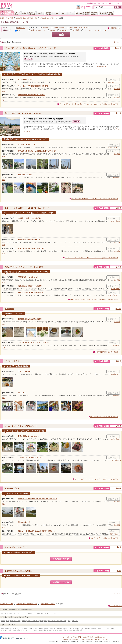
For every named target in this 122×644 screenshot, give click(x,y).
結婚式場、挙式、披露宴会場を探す (27, 18)
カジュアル (22, 393)
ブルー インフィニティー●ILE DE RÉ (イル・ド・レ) (27, 208)
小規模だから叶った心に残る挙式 (30, 218)
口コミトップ (54, 613)
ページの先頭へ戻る (116, 606)
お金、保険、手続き (71, 630)
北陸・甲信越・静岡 (33, 621)
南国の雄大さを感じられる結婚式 (30, 286)
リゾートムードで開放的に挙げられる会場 (33, 86)
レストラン (64, 30)
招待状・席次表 (43, 630)
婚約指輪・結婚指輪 (90, 629)
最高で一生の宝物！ (25, 175)
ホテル (52, 30)
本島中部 (45, 27)
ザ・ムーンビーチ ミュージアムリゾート (21, 426)
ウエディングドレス (103, 629)
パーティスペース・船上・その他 (96, 30)
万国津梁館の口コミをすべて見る (107, 352)
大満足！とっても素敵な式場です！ (31, 457)
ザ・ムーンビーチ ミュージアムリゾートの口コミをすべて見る (96, 479)
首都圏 (24, 621)
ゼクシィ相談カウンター (71, 629)
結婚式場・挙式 (5, 629)
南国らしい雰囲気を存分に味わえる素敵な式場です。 (37, 531)
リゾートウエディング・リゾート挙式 (33, 629)
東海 (42, 621)
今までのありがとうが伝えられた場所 (31, 248)
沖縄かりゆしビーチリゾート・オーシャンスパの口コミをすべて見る (94, 299)
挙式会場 (76, 30)
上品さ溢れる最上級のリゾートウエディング (34, 342)
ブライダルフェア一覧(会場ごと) (26, 613)
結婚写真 (15, 630)
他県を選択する (115, 28)
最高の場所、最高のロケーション (30, 240)
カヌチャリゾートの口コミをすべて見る (104, 538)
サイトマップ (106, 639)
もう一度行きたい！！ (26, 79)
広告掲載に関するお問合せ (71, 639)
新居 (80, 630)
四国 (69, 621)
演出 (51, 630)
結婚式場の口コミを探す (48, 18)
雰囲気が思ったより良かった (28, 277)
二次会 (81, 629)
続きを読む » (102, 66)
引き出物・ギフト (24, 630)
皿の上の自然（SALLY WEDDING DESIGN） (23, 113)
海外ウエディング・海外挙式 (54, 629)
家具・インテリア (59, 630)
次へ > (119, 42)
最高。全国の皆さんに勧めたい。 (30, 436)
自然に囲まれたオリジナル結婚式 (30, 319)
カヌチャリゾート (12, 488)
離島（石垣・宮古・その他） (80, 27)
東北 (7, 621)
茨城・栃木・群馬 (15, 621)
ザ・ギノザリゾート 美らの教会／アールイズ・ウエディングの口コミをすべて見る (89, 104)
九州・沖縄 (75, 621)
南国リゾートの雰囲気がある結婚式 (31, 292)
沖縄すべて (21, 28)
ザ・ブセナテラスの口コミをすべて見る (104, 417)
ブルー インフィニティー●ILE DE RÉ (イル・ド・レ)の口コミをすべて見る (92, 258)
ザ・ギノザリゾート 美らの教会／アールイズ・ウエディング (30, 48)
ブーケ (113, 629)
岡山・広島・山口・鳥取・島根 (57, 621)
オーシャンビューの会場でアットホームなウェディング (38, 499)
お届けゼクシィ (16, 629)
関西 (46, 621)
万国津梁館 (9, 309)
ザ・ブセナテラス (12, 361)
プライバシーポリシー (87, 639)
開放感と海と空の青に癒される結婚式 (31, 95)
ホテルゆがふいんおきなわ (16, 547)
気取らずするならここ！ (27, 145)
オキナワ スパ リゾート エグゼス (18, 571)
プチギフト (34, 630)
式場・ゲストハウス (38, 30)
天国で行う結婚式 (24, 371)
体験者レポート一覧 (43, 613)
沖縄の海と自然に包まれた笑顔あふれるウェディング (37, 151)
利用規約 (98, 639)
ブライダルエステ (6, 630)
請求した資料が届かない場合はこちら (94, 637)
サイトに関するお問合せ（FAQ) (72, 637)
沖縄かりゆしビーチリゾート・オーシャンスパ (24, 267)
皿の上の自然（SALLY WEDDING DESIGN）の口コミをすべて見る (95, 199)
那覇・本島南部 (59, 27)
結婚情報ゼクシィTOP (7, 18)
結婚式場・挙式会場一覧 (8, 613)
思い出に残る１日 (24, 522)
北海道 (3, 621)
